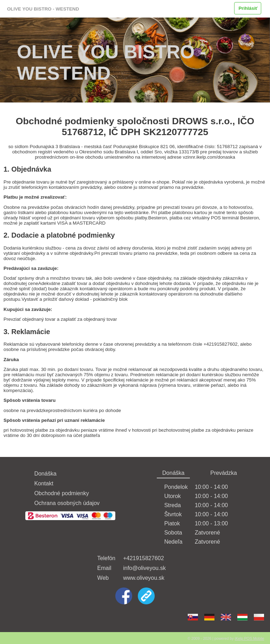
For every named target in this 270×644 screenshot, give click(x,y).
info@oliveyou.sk (144, 568)
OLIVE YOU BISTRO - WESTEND (43, 9)
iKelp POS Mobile (250, 638)
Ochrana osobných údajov (67, 503)
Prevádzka (224, 473)
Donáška (45, 474)
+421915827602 (143, 558)
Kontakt (44, 483)
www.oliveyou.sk (144, 578)
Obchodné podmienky (62, 493)
